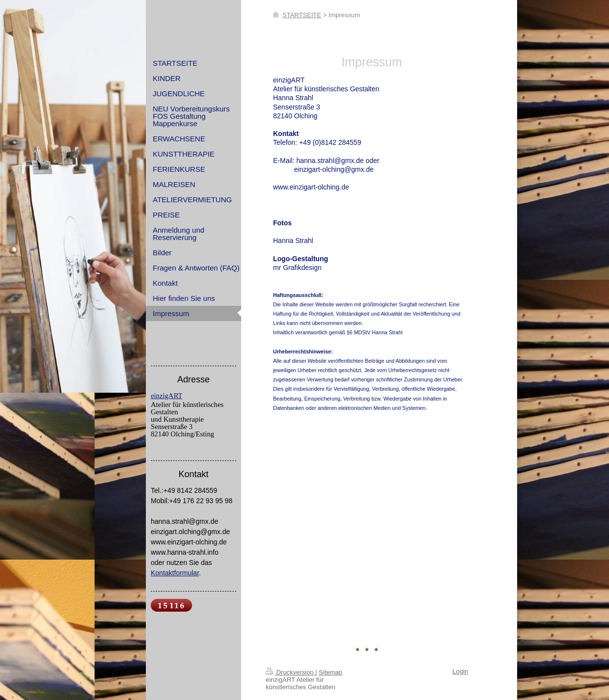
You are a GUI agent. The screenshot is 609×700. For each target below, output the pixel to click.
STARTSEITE (302, 15)
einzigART (166, 396)
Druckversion (291, 672)
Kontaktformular (175, 573)
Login (460, 671)
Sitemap (331, 672)
